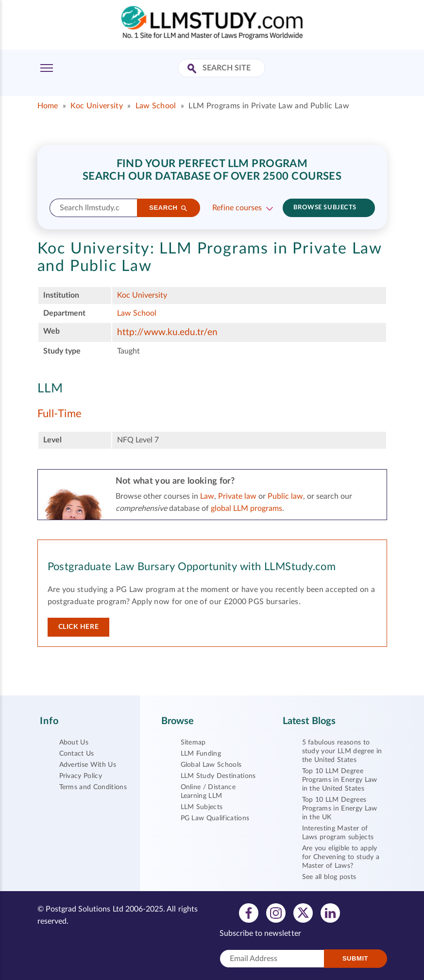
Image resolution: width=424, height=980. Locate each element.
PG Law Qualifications (215, 818)
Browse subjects (325, 208)
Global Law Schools (211, 765)
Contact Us (77, 754)
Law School (156, 106)
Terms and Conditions (93, 787)
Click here (79, 627)
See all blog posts (329, 877)
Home (48, 106)
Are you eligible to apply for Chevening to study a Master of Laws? (341, 857)
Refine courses (237, 208)
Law (207, 496)
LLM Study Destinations (218, 776)
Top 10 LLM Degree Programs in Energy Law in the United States (340, 780)
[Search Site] (193, 69)
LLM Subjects (202, 807)
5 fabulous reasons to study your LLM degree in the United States (342, 751)
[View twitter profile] (303, 912)
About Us (74, 743)
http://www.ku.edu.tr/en (167, 332)
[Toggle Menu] (47, 68)
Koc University (96, 106)
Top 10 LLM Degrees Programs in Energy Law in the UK (340, 809)
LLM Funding (201, 754)
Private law (237, 496)
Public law (285, 496)
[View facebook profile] (249, 912)
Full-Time (60, 414)
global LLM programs (246, 508)
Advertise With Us (88, 765)
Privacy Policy (81, 776)
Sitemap (193, 743)
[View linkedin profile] (330, 912)
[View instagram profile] (276, 912)
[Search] (169, 208)
